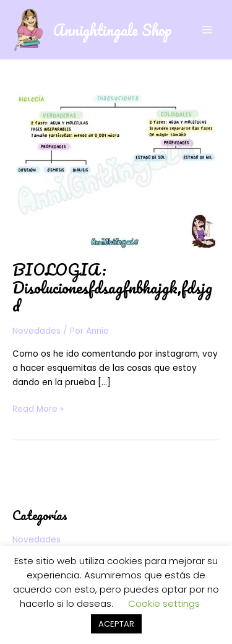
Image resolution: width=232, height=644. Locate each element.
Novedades (37, 331)
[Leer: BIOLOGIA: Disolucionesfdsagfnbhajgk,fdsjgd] (115, 170)
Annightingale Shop (112, 30)
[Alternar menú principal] (208, 29)
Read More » (38, 409)
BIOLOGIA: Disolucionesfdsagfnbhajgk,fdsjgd (112, 287)
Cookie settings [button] (164, 603)
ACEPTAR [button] (116, 624)
